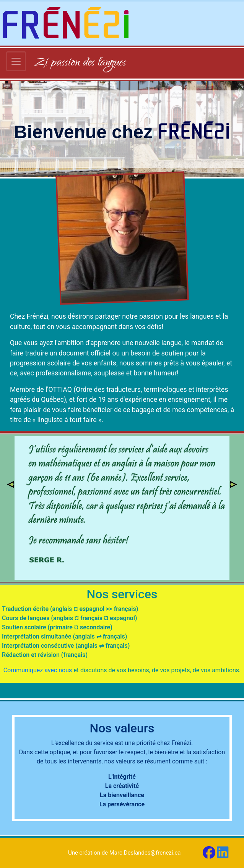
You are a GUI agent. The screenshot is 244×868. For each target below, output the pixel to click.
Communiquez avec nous (38, 670)
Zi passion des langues (80, 63)
